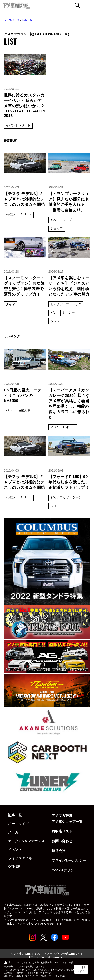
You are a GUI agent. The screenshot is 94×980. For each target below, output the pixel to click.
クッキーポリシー (22, 970)
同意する (81, 969)
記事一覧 (27, 20)
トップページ (11, 20)
